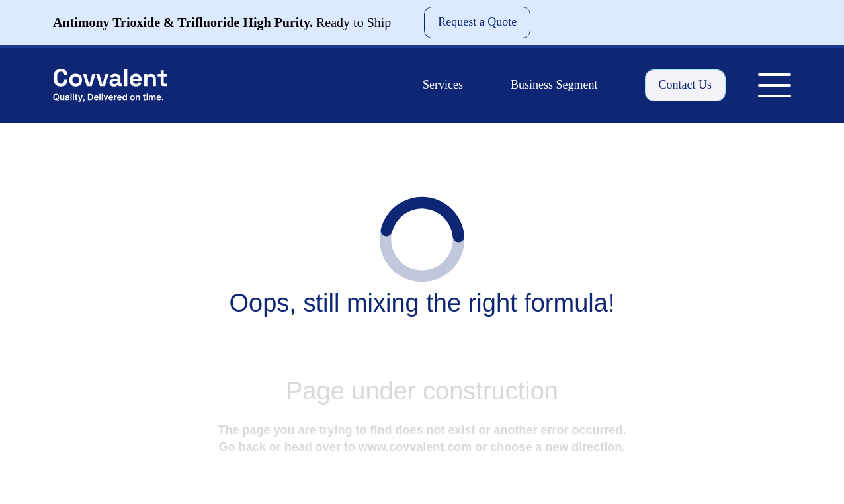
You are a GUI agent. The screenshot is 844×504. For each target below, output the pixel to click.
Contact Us (686, 85)
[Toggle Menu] (775, 85)
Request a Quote (477, 22)
